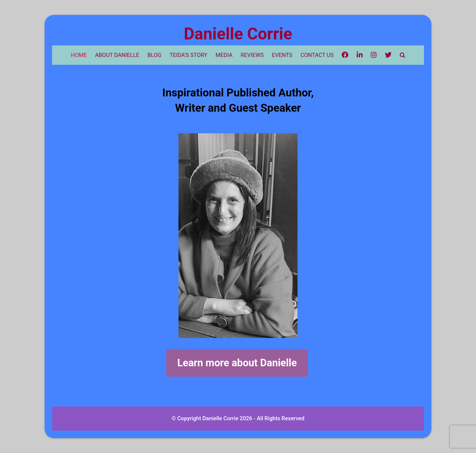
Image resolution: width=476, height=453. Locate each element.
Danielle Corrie (238, 34)
